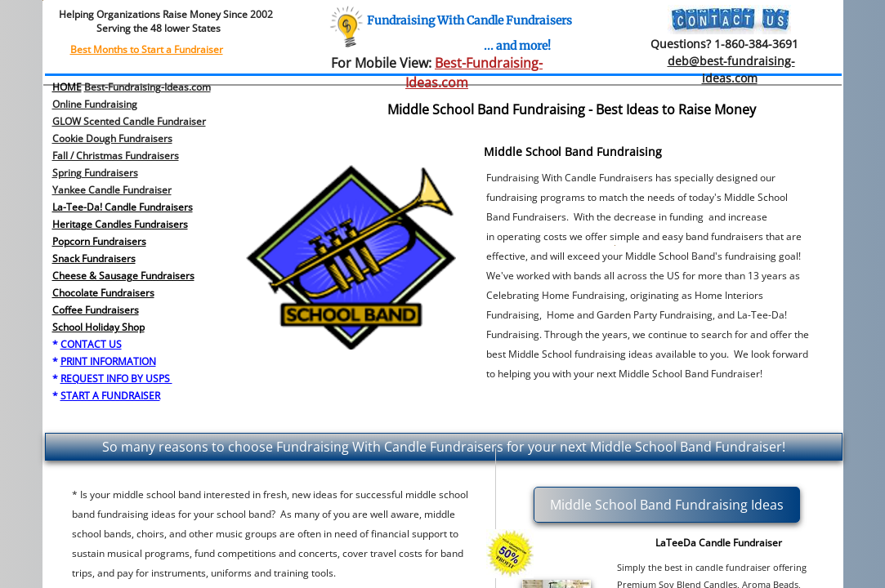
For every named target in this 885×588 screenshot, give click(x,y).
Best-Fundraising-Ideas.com (147, 87)
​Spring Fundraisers (95, 173)
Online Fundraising (95, 104)
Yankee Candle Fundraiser (112, 190)
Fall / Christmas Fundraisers (116, 156)
